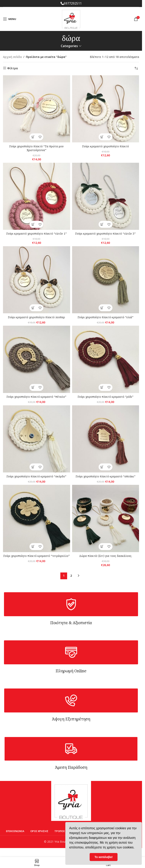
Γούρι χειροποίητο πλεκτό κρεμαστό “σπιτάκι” (106, 476)
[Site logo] (71, 19)
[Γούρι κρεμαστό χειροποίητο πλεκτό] (106, 109)
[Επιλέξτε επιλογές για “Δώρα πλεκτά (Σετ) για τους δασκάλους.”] (102, 547)
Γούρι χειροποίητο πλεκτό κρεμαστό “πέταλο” (36, 397)
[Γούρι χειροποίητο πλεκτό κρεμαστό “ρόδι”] (106, 359)
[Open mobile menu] (10, 19)
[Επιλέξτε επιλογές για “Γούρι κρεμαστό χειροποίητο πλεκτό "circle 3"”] (102, 224)
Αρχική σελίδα (12, 57)
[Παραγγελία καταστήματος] (136, 68)
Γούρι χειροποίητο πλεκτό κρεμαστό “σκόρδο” (36, 476)
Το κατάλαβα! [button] (104, 857)
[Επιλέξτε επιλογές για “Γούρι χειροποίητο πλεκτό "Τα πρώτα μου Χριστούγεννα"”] (33, 137)
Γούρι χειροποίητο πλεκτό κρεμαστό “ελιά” (106, 317)
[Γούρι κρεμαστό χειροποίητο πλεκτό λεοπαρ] (37, 280)
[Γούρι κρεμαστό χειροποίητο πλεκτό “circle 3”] (106, 196)
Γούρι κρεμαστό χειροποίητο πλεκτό (106, 146)
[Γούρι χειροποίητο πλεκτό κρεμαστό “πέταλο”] (37, 359)
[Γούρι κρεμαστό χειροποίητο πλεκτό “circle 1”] (37, 196)
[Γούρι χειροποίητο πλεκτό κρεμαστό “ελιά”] (106, 280)
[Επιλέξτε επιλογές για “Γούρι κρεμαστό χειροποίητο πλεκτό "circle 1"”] (33, 224)
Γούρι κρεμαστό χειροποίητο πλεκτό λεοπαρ (36, 317)
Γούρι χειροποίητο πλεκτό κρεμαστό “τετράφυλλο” (37, 556)
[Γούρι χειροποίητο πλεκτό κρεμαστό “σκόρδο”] (37, 439)
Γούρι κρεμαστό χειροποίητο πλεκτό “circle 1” (37, 234)
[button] (33, 308)
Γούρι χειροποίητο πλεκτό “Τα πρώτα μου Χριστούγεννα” (36, 148)
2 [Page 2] (71, 576)
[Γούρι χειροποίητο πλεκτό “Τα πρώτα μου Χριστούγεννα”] (37, 109)
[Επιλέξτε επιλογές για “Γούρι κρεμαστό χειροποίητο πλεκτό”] (102, 137)
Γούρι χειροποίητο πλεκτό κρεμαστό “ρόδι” (106, 397)
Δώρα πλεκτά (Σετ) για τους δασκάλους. (106, 556)
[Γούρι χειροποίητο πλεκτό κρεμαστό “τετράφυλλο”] (37, 518)
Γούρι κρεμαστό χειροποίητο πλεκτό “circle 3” (105, 234)
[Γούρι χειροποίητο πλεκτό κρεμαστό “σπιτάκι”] (106, 439)
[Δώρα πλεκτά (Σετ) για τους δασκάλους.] (106, 518)
